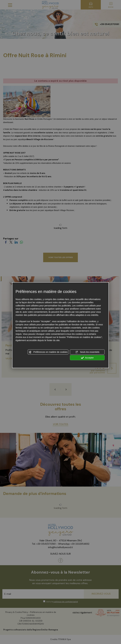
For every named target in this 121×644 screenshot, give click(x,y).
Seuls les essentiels (87, 352)
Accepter (87, 358)
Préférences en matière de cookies (48, 352)
